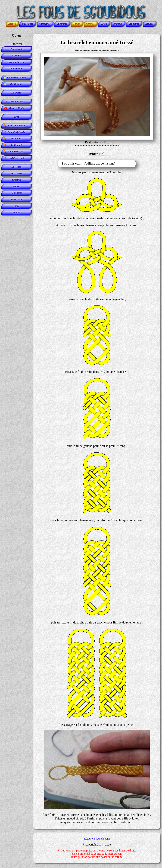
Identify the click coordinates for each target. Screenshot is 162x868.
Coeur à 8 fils (16, 102)
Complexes (45, 24)
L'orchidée (16, 152)
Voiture (16, 213)
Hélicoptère (16, 173)
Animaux (118, 24)
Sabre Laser (16, 200)
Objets (104, 24)
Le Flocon (16, 167)
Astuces (149, 24)
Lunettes (16, 180)
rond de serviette (16, 158)
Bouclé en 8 (16, 49)
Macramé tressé (16, 62)
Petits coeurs (16, 69)
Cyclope (16, 56)
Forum (77, 24)
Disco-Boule (16, 84)
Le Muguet (17, 145)
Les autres (134, 24)
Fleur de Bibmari (16, 126)
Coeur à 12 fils (16, 108)
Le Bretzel (16, 93)
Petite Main (16, 193)
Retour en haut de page (97, 839)
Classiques (28, 24)
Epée (16, 117)
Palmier (16, 187)
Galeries (90, 24)
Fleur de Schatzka (16, 132)
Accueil (12, 24)
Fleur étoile (16, 139)
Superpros (62, 24)
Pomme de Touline (16, 78)
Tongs (17, 206)
